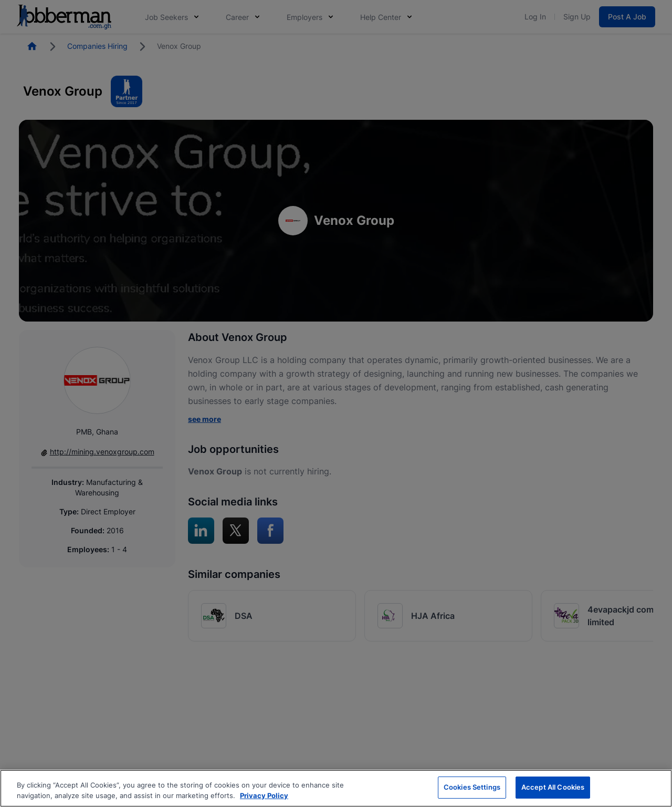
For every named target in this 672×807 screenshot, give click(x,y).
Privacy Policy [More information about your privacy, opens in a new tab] (264, 795)
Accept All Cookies (553, 787)
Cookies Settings (472, 787)
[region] (336, 788)
